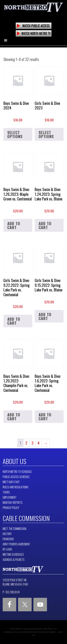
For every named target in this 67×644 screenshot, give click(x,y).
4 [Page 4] (39, 443)
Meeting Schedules (13, 554)
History (7, 534)
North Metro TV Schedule (17, 472)
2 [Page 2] (26, 443)
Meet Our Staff (11, 482)
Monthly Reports (13, 503)
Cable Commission (26, 518)
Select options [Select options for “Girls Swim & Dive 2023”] (46, 134)
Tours (6, 492)
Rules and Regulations (16, 487)
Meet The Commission (14, 529)
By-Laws (7, 549)
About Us (14, 461)
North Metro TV (34, 9)
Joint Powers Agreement (16, 544)
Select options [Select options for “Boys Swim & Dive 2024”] (15, 134)
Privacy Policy (11, 508)
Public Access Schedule (16, 477)
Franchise (8, 539)
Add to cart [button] (14, 225)
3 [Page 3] (32, 443)
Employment (10, 497)
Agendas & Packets (14, 560)
